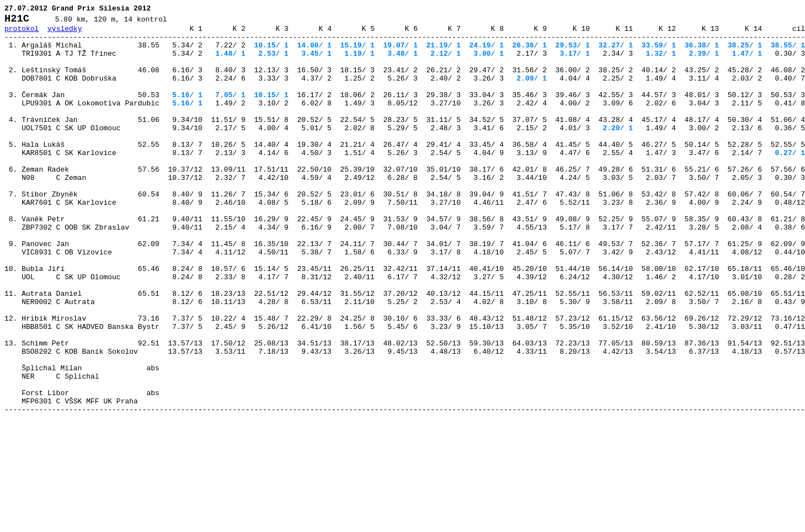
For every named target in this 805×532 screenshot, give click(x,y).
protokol (22, 33)
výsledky (65, 33)
